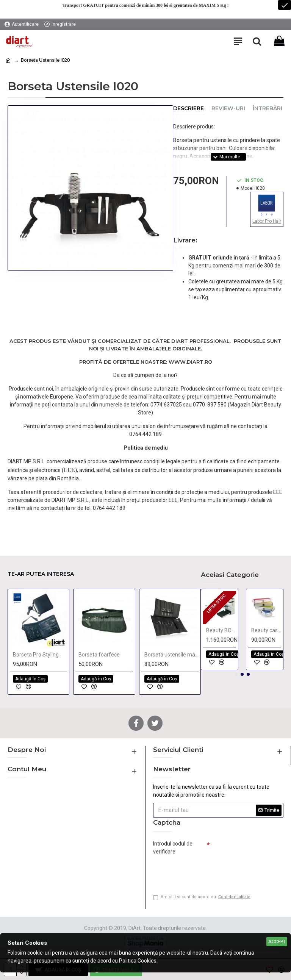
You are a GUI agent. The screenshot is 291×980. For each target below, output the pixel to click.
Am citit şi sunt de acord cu (202, 897)
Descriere (189, 109)
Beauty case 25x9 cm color (266, 630)
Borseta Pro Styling (36, 655)
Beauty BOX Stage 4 (221, 630)
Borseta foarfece (99, 655)
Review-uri (228, 109)
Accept (277, 942)
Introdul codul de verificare (173, 848)
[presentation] (206, 871)
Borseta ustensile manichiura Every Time (171, 655)
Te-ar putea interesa (41, 574)
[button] (236, 674)
